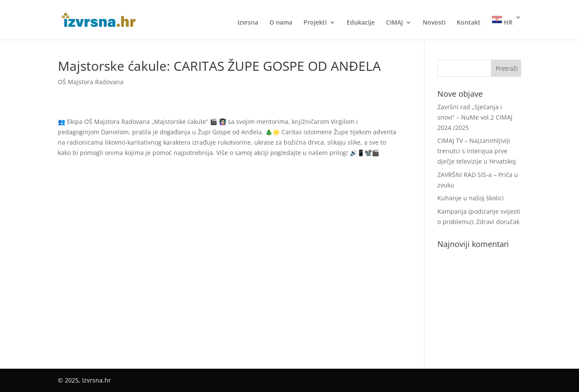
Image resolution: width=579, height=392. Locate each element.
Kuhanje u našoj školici (471, 198)
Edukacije (361, 23)
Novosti (434, 23)
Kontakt (469, 23)
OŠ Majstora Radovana (91, 82)
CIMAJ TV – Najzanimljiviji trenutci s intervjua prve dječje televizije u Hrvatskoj (477, 151)
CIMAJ (394, 23)
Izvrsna (248, 23)
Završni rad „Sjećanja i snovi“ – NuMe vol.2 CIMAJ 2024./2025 (475, 117)
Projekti (315, 23)
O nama (281, 23)
